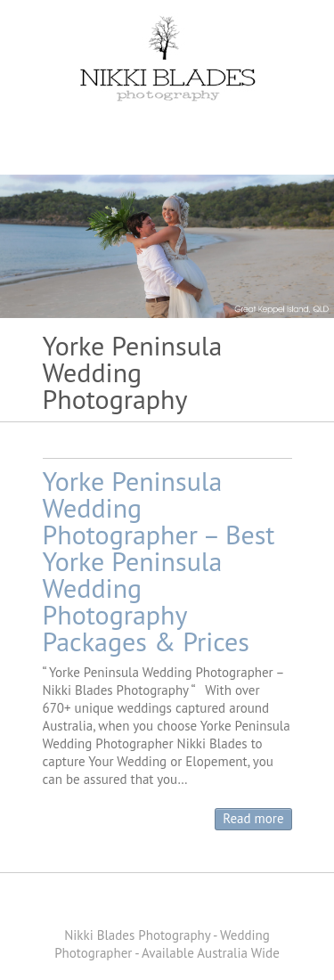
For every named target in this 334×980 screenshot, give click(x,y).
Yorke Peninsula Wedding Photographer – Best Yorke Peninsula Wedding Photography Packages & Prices (159, 561)
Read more (253, 818)
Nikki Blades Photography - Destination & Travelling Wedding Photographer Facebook (127, 904)
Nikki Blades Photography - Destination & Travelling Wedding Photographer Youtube (181, 904)
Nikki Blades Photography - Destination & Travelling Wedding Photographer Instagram (208, 904)
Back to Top (310, 955)
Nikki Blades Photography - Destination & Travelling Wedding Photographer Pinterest (154, 904)
